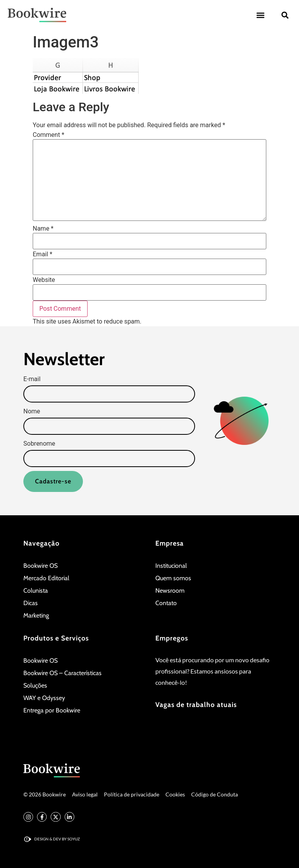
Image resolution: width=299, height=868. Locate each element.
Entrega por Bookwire (52, 711)
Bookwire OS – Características (62, 673)
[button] (260, 15)
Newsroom (170, 591)
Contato (166, 603)
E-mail (32, 379)
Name (43, 229)
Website (44, 280)
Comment (48, 135)
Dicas (31, 603)
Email (42, 254)
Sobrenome (39, 444)
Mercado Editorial (46, 578)
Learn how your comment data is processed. (204, 322)
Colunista (36, 591)
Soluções (35, 686)
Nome (32, 411)
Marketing (36, 616)
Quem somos (173, 578)
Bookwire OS (40, 566)
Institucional (171, 566)
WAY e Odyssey (44, 698)
